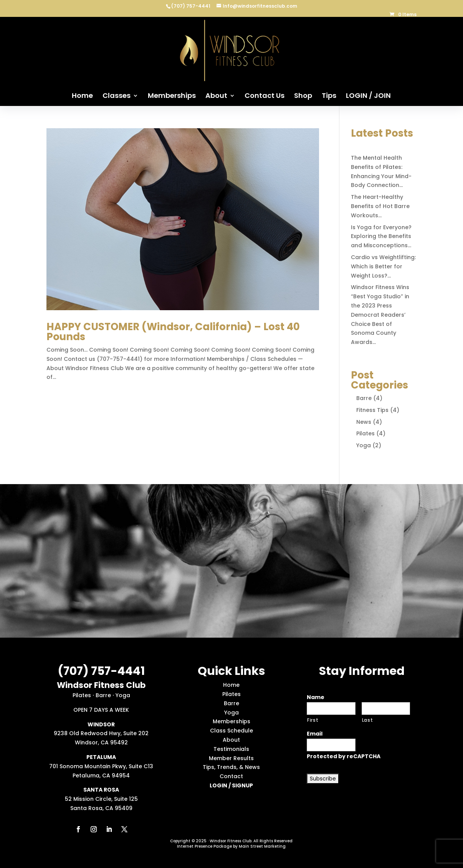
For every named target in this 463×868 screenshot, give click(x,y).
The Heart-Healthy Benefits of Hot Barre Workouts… (380, 206)
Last (368, 720)
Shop (303, 97)
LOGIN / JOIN (368, 97)
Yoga (364, 445)
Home (82, 97)
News (364, 422)
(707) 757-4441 (191, 6)
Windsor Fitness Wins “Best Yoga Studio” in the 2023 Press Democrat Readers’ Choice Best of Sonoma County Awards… (380, 315)
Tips (329, 97)
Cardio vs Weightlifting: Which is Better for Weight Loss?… (383, 266)
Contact (231, 776)
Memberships (172, 97)
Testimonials (231, 749)
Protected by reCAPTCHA (344, 756)
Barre (364, 398)
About (216, 97)
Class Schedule (231, 731)
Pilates (365, 433)
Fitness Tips (372, 410)
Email (315, 734)
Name (316, 697)
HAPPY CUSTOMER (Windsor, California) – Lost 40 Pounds (173, 332)
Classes (117, 97)
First (313, 720)
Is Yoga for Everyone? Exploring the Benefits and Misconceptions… (381, 236)
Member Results (231, 758)
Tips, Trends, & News (231, 767)
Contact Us (265, 97)
